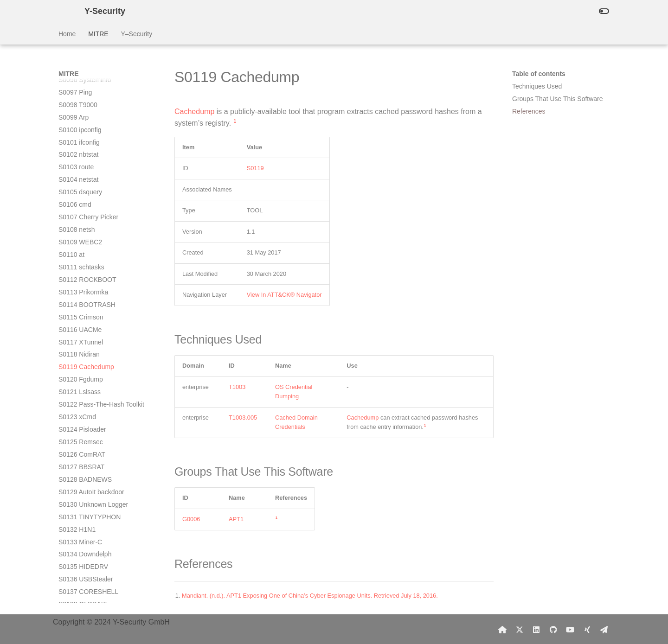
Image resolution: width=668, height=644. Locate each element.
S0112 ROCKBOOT (87, 113)
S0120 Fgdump (81, 213)
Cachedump (194, 112)
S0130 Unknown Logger (93, 338)
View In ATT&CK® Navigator (284, 295)
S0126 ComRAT (82, 288)
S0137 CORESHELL (88, 425)
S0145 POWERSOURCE (95, 525)
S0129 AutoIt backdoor (91, 325)
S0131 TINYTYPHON (90, 351)
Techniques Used (537, 86)
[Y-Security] (64, 11)
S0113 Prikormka (83, 126)
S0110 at (71, 88)
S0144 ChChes (80, 513)
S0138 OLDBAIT (83, 438)
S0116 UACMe (80, 163)
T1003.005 (243, 418)
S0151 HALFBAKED (88, 600)
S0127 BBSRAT (81, 300)
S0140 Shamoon (83, 463)
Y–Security (136, 34)
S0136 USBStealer (86, 413)
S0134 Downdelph (85, 388)
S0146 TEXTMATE (86, 538)
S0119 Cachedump (86, 200)
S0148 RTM (76, 563)
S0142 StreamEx (83, 488)
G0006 (191, 519)
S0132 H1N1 (77, 363)
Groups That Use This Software (558, 99)
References (529, 111)
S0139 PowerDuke (86, 450)
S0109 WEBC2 (80, 76)
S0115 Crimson (81, 151)
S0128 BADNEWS (85, 313)
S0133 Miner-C (80, 376)
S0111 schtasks (81, 101)
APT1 (236, 519)
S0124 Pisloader (82, 263)
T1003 (237, 387)
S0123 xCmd (77, 250)
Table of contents (539, 74)
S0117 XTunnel (81, 176)
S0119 (255, 168)
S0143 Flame (78, 500)
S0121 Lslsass (80, 225)
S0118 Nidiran (79, 188)
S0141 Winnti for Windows (96, 475)
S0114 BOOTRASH (87, 138)
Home (67, 34)
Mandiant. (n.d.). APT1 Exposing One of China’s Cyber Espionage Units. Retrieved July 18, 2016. (310, 596)
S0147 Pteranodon (86, 550)
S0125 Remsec (81, 275)
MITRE (98, 34)
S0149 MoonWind (84, 575)
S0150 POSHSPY (84, 587)
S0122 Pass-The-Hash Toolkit (101, 238)
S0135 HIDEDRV (83, 400)
